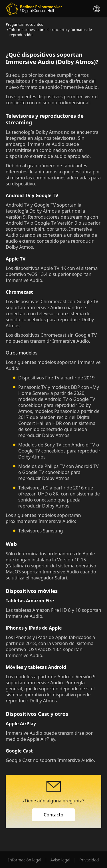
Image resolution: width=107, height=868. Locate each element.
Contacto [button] (53, 815)
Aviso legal (60, 860)
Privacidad (89, 860)
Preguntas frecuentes (24, 24)
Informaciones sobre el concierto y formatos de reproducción (51, 32)
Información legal (25, 860)
